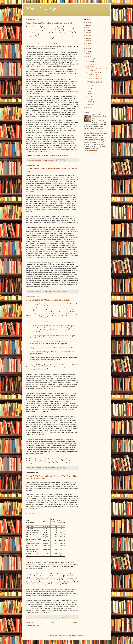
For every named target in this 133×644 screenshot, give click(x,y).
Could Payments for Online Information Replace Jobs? (50, 300)
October (90, 64)
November (90, 61)
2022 (88, 33)
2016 (88, 49)
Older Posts (75, 622)
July (89, 89)
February (90, 102)
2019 (88, 41)
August (90, 86)
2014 (88, 54)
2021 (88, 36)
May (89, 94)
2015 (88, 51)
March (89, 99)
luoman (69, 636)
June (89, 91)
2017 (88, 46)
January (90, 104)
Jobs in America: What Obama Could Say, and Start (49, 23)
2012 (88, 108)
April (89, 96)
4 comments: (51, 617)
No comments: (52, 291)
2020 (88, 38)
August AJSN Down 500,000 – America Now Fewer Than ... (96, 82)
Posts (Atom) (36, 626)
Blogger (80, 636)
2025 (88, 25)
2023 (88, 30)
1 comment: (51, 160)
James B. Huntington (100, 115)
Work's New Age (41, 8)
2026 (88, 23)
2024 (88, 28)
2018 (88, 43)
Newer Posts (30, 622)
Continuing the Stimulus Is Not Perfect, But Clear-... (95, 74)
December (90, 59)
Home (52, 622)
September (90, 67)
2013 (88, 56)
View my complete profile (91, 151)
